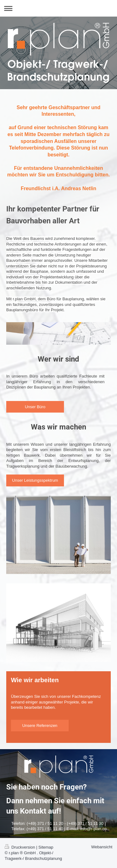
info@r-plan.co (93, 829)
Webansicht (102, 847)
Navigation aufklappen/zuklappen (58, 8)
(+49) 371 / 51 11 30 (85, 823)
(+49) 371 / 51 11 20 (45, 823)
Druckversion (20, 847)
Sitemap (46, 847)
